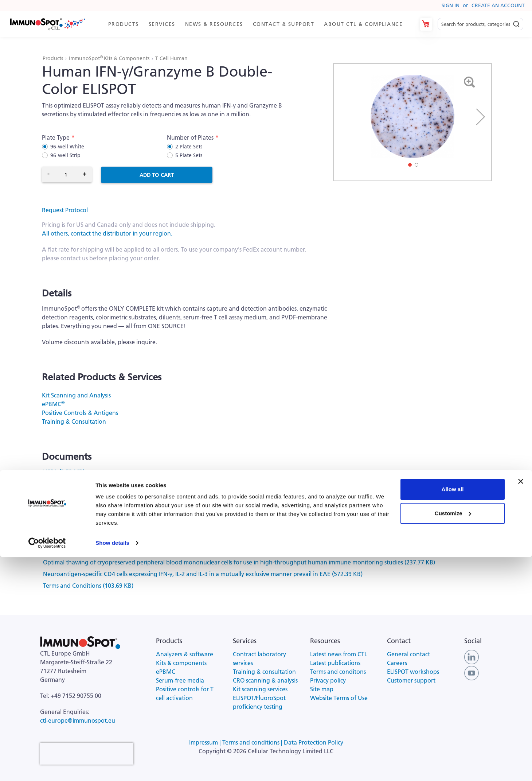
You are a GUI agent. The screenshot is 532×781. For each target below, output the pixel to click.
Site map (322, 689)
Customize (453, 737)
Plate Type (56, 137)
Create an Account (498, 5)
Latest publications (335, 663)
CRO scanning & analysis (265, 680)
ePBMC (53, 404)
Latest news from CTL (339, 654)
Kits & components (181, 663)
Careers (397, 663)
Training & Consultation (74, 421)
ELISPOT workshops (413, 672)
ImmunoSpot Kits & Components (110, 58)
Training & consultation (264, 672)
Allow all (453, 713)
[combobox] (480, 24)
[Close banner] (521, 705)
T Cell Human (171, 58)
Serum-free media (180, 680)
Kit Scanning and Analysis (76, 395)
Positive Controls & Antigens (80, 413)
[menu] (255, 24)
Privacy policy (328, 680)
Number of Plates (190, 137)
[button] (481, 117)
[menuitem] (123, 24)
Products (54, 58)
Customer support (411, 680)
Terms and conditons (338, 672)
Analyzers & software (185, 654)
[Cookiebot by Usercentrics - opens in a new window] (47, 767)
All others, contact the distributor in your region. (107, 233)
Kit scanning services (260, 689)
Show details (112, 767)
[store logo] (47, 24)
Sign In (451, 5)
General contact (408, 654)
